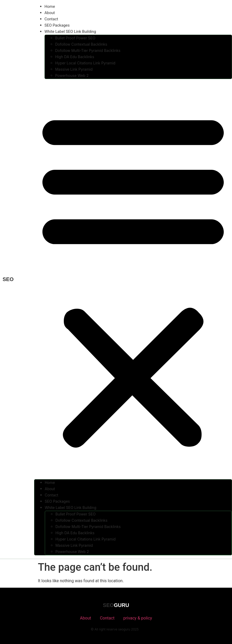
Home (50, 7)
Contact (51, 19)
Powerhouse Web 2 (72, 75)
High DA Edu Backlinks (75, 57)
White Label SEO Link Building (70, 32)
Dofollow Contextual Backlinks (81, 44)
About (50, 13)
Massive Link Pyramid (74, 69)
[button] (133, 279)
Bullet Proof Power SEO (75, 38)
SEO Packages (57, 25)
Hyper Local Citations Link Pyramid (85, 63)
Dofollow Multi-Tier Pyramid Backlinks (88, 50)
